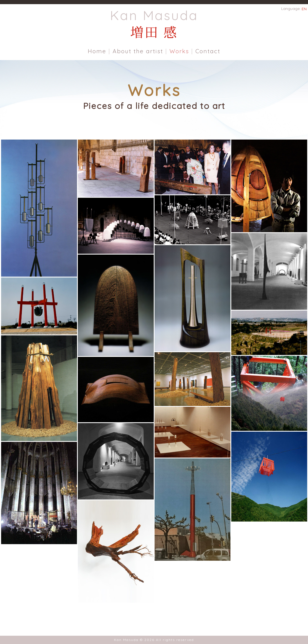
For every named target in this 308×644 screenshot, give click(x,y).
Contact (208, 51)
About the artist (138, 51)
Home (97, 51)
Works (179, 51)
